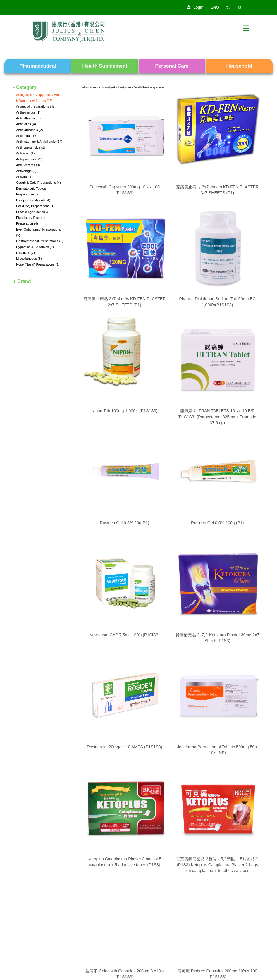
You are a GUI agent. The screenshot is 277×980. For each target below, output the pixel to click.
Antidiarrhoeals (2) (29, 130)
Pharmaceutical (92, 87)
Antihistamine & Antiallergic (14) (39, 142)
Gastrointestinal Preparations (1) (40, 241)
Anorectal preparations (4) (35, 106)
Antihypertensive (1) (31, 147)
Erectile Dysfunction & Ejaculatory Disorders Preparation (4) (32, 218)
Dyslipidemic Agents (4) (33, 200)
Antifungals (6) (27, 136)
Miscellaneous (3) (29, 259)
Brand (24, 281)
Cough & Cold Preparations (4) (38, 183)
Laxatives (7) (25, 253)
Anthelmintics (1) (28, 112)
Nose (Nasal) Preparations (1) (38, 264)
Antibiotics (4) (26, 124)
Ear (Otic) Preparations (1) (35, 206)
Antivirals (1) (25, 177)
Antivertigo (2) (26, 171)
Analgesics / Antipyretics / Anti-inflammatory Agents (134, 87)
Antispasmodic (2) (29, 159)
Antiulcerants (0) (28, 165)
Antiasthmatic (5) (28, 118)
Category (26, 87)
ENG (215, 7)
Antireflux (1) (25, 153)
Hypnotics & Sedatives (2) (35, 247)
